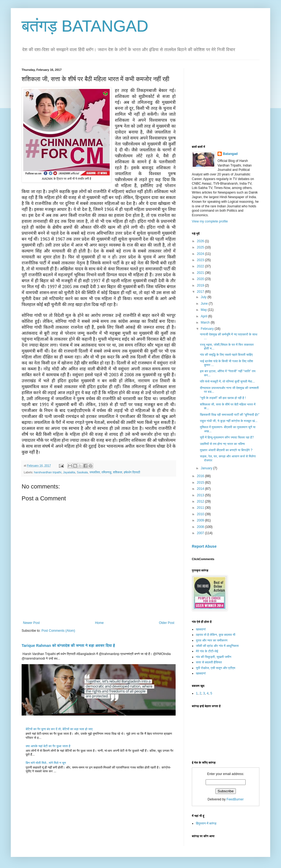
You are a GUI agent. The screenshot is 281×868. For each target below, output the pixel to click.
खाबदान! (201, 629)
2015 (201, 483)
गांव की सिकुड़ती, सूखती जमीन (214, 657)
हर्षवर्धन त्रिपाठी (132, 472)
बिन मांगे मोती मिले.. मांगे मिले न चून (46, 763)
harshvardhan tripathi (48, 472)
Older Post (167, 623)
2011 (201, 508)
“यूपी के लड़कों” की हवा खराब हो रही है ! (223, 398)
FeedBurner (235, 799)
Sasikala (82, 472)
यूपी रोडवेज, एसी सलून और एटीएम (215, 668)
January (207, 468)
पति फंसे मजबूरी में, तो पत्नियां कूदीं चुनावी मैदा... (227, 381)
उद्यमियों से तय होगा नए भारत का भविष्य (222, 444)
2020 (201, 279)
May (204, 310)
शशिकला (118, 472)
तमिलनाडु (106, 472)
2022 (201, 266)
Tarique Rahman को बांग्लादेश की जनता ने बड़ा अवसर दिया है (68, 646)
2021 (201, 273)
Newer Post (31, 623)
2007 (201, 533)
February (208, 329)
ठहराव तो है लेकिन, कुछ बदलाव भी (216, 635)
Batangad (230, 154)
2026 (201, 241)
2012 (201, 501)
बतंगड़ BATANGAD (85, 26)
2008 (201, 527)
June (205, 304)
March (206, 322)
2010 (201, 514)
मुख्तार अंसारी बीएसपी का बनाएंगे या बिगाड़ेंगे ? (226, 450)
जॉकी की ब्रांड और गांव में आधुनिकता (217, 646)
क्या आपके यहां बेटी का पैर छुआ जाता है (48, 746)
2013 (201, 495)
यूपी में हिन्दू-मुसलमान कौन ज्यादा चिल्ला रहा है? (227, 437)
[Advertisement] (232, 102)
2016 (201, 476)
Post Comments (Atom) (58, 631)
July (204, 297)
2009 (201, 520)
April (204, 316)
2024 (201, 254)
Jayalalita (69, 472)
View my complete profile (210, 221)
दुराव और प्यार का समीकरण (212, 640)
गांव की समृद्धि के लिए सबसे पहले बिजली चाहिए (226, 355)
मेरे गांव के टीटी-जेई (207, 651)
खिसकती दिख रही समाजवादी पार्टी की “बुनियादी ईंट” (230, 415)
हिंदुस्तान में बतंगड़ (206, 823)
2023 (201, 260)
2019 (201, 285)
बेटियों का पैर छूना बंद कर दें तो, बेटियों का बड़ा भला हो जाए (59, 729)
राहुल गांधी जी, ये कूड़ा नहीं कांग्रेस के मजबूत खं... (229, 421)
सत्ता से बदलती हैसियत (209, 662)
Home (99, 623)
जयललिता (95, 472)
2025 (201, 247)
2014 (201, 489)
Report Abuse (204, 546)
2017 (201, 292)
